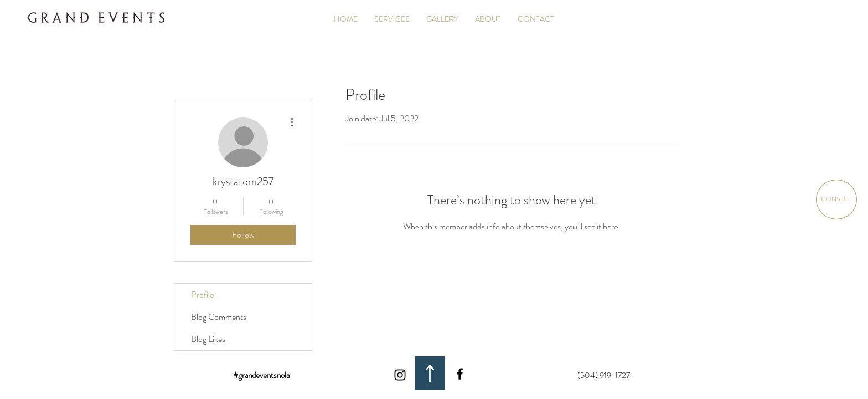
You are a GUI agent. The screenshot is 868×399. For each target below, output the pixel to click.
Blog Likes (208, 339)
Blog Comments (219, 317)
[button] (442, 19)
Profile (202, 295)
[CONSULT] (836, 199)
